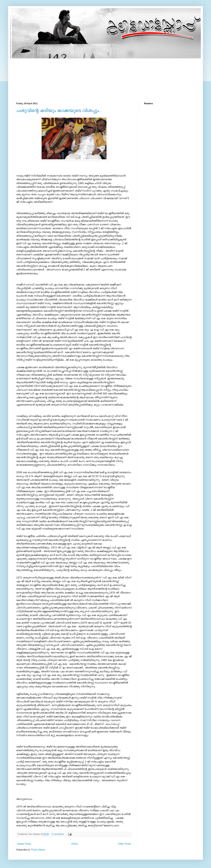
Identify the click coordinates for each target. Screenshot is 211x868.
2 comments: (58, 834)
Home (75, 844)
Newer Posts (24, 844)
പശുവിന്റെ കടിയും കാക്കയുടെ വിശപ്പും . (59, 110)
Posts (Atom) (38, 850)
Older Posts (124, 844)
